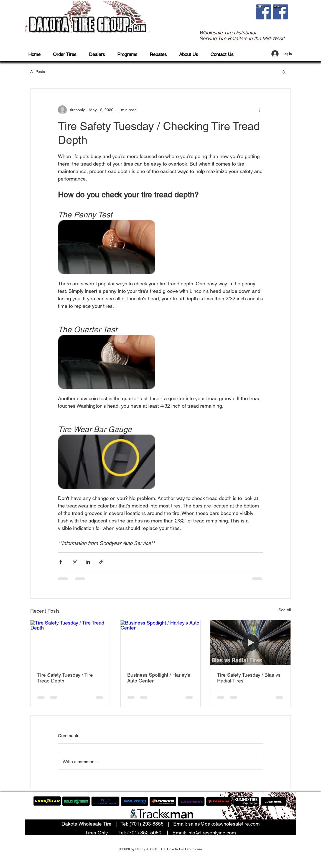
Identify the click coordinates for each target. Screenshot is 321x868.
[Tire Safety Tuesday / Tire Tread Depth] (71, 643)
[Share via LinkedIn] (88, 562)
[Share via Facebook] (61, 562)
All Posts (38, 72)
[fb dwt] (264, 12)
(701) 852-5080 (144, 833)
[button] (67, 54)
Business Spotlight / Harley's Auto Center (159, 678)
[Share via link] (101, 562)
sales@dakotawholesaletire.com (224, 824)
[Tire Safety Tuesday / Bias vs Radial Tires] (250, 643)
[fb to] (281, 12)
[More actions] (260, 110)
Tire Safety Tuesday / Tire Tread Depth (65, 678)
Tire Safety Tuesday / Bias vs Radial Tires (249, 678)
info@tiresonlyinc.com (212, 833)
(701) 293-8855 (147, 824)
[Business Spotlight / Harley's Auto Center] (161, 643)
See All (285, 610)
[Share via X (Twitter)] (74, 562)
